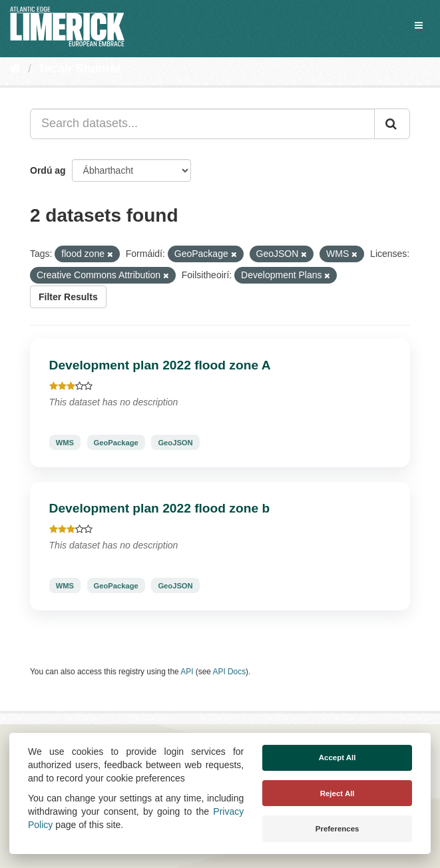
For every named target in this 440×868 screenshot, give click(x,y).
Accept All (337, 758)
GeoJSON (175, 442)
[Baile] (16, 69)
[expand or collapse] (419, 25)
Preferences (337, 829)
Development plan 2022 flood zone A (160, 365)
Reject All (337, 793)
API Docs (230, 672)
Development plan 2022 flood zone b (160, 508)
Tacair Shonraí (79, 69)
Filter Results (68, 297)
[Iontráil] (392, 124)
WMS (65, 442)
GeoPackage (116, 442)
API (187, 672)
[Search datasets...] (202, 124)
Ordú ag (48, 170)
